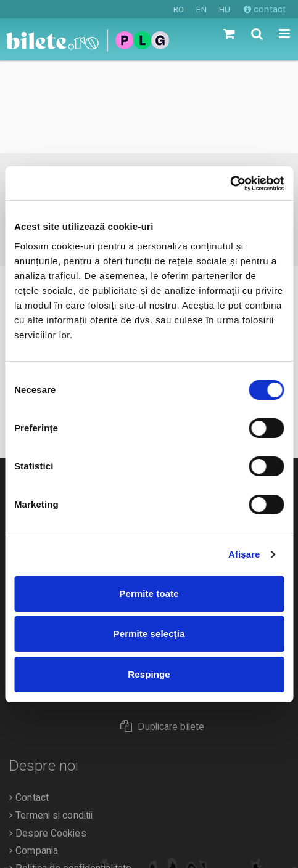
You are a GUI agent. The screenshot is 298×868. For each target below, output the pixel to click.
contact (265, 9)
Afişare (244, 554)
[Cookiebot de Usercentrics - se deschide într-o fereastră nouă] (230, 184)
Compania (34, 758)
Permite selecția (149, 634)
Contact (29, 705)
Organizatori (38, 793)
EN (201, 10)
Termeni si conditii (51, 723)
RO (179, 10)
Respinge (149, 674)
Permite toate (149, 594)
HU (225, 10)
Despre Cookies (48, 740)
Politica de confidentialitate (70, 776)
